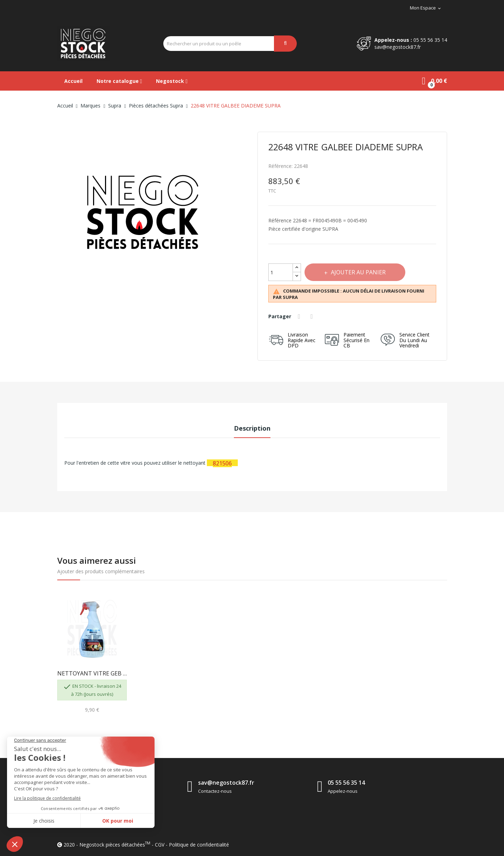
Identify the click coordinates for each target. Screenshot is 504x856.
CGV (160, 845)
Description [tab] (252, 428)
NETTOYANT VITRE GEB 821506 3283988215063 (92, 673)
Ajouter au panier (359, 272)
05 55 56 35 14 (430, 40)
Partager (300, 316)
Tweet (313, 316)
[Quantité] (281, 272)
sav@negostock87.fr (398, 47)
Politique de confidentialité (199, 845)
